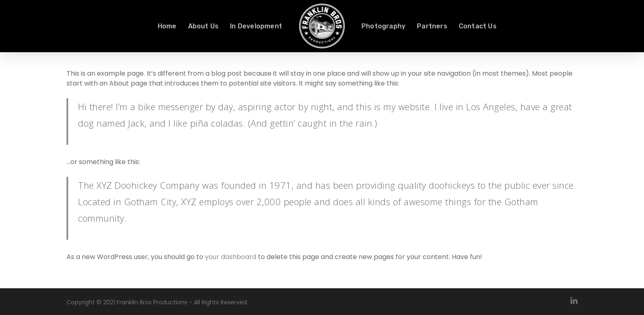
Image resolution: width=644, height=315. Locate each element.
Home (167, 26)
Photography (383, 26)
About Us (204, 26)
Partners (432, 26)
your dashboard (231, 257)
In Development (256, 26)
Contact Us (478, 26)
